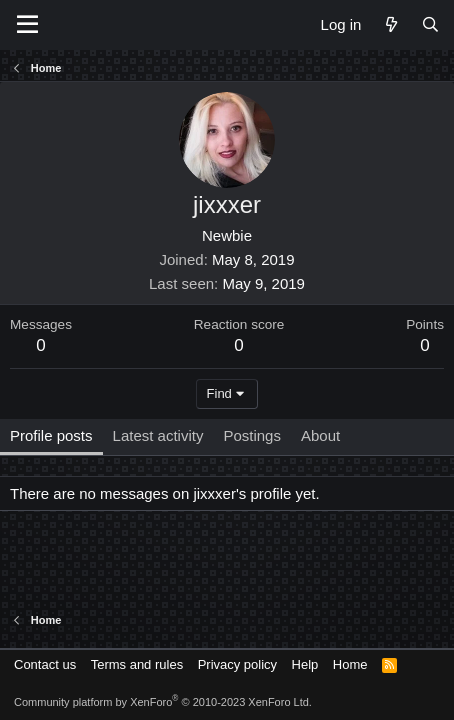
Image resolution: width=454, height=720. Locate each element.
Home (350, 664)
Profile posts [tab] (51, 435)
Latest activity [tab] (158, 435)
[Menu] (27, 25)
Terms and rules (137, 664)
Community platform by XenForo (163, 702)
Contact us (45, 664)
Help (305, 664)
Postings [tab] (252, 435)
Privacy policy (237, 664)
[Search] (430, 24)
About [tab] (320, 435)
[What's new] (390, 24)
